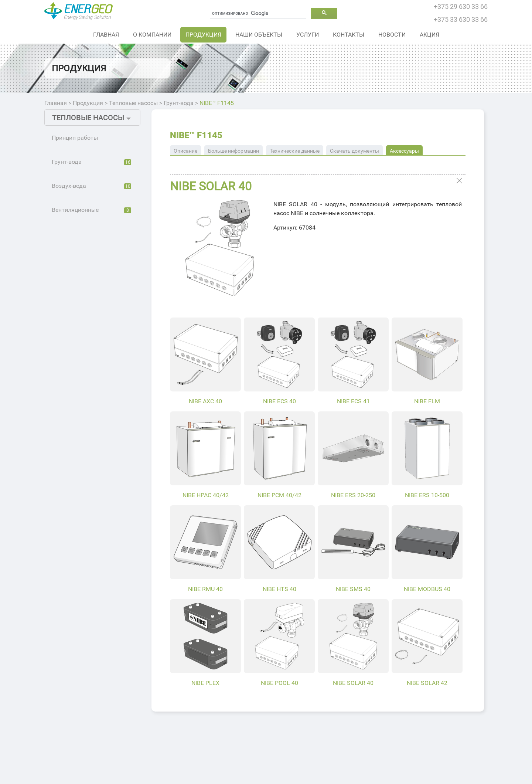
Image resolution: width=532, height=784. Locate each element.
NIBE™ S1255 (80, 199)
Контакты (349, 35)
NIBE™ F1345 (80, 348)
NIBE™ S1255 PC (85, 232)
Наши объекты (259, 35)
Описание (185, 151)
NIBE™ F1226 (80, 265)
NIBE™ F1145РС (84, 315)
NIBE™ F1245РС (84, 332)
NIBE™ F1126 (80, 249)
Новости (392, 35)
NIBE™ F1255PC (84, 432)
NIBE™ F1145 (217, 103)
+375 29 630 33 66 (461, 6)
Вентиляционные (91, 476)
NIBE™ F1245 (80, 298)
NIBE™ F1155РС (84, 415)
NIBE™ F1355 (80, 365)
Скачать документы (354, 151)
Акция (429, 35)
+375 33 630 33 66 (461, 19)
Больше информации (233, 151)
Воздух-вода (91, 452)
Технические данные (295, 151)
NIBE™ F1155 (80, 382)
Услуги (308, 35)
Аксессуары (404, 151)
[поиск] (258, 13)
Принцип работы (75, 138)
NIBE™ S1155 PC (85, 215)
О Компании (152, 35)
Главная (106, 35)
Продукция (203, 35)
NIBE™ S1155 (80, 182)
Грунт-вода (179, 103)
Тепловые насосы (133, 103)
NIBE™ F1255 (80, 398)
